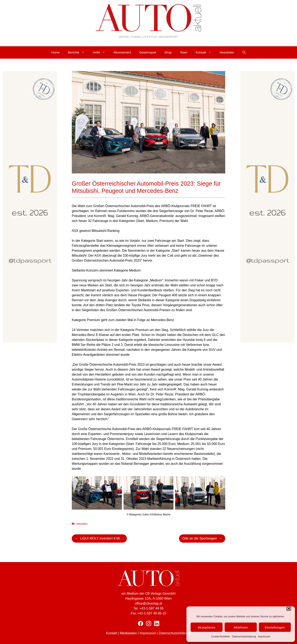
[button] (289, 608)
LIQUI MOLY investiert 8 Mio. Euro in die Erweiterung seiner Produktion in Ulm (103, 538)
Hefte (101, 52)
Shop (168, 52)
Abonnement (122, 52)
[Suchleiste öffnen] (244, 52)
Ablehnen (241, 627)
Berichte (78, 52)
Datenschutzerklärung (244, 637)
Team (184, 52)
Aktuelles (82, 524)
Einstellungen (275, 627)
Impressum (264, 637)
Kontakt (206, 52)
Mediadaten (128, 633)
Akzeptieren (207, 627)
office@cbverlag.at (148, 603)
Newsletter (227, 52)
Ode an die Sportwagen (200, 538)
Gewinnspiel (148, 52)
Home (55, 52)
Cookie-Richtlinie (220, 637)
